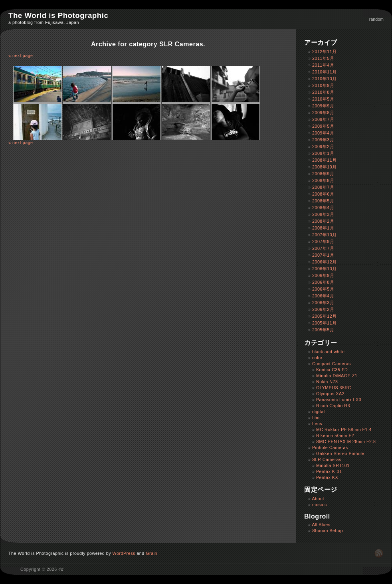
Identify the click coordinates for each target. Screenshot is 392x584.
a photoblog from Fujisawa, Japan (44, 22)
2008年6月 (323, 194)
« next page (21, 55)
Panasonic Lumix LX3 (339, 400)
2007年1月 (323, 255)
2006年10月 (325, 269)
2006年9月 (323, 275)
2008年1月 (323, 228)
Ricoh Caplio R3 (333, 406)
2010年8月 (323, 92)
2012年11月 (325, 51)
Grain (151, 553)
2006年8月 (323, 282)
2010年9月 (323, 85)
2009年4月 (323, 133)
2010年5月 (323, 99)
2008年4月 (323, 208)
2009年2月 (323, 146)
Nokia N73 (327, 382)
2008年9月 (323, 174)
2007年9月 (323, 242)
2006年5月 (323, 289)
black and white (328, 352)
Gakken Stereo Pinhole (340, 453)
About (318, 499)
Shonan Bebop (328, 531)
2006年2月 (323, 309)
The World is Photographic (58, 15)
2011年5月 (323, 58)
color (317, 358)
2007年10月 (325, 235)
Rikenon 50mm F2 (335, 436)
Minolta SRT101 (333, 465)
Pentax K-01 (329, 471)
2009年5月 (323, 126)
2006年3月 (323, 303)
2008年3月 (323, 214)
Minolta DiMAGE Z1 (337, 376)
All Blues (321, 525)
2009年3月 (323, 140)
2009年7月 (323, 119)
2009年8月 (323, 113)
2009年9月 (323, 106)
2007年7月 (323, 248)
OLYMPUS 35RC (334, 388)
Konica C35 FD (332, 370)
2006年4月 (323, 296)
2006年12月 (325, 262)
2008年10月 (325, 167)
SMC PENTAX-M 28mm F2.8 (346, 441)
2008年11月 (325, 160)
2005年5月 (323, 330)
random (376, 19)
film (316, 418)
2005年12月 (325, 316)
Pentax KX (327, 477)
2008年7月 (323, 187)
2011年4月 (323, 65)
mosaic (320, 505)
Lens (317, 424)
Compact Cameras (332, 364)
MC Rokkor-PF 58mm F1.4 (344, 430)
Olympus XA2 (330, 394)
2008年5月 (323, 201)
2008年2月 (323, 221)
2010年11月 (325, 72)
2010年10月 (325, 79)
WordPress (124, 553)
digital (319, 412)
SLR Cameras (327, 459)
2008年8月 (323, 180)
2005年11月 (325, 323)
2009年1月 (323, 153)
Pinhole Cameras (330, 447)
